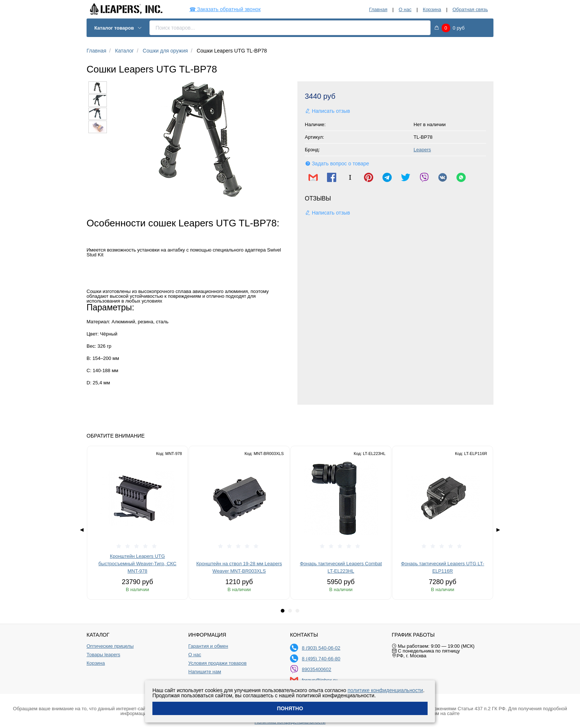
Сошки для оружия (165, 51)
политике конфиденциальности (385, 690)
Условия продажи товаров (217, 663)
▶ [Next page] (498, 530)
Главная (378, 9)
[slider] (137, 546)
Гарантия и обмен (208, 646)
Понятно (290, 708)
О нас (405, 9)
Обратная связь (470, 9)
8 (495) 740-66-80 (321, 659)
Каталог (124, 51)
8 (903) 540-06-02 (321, 648)
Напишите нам (205, 672)
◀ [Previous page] (82, 530)
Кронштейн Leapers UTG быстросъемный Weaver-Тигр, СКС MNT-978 (137, 564)
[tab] (283, 611)
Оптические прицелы (110, 646)
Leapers (422, 150)
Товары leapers (103, 655)
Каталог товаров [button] (118, 28)
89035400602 (317, 669)
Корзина (432, 9)
